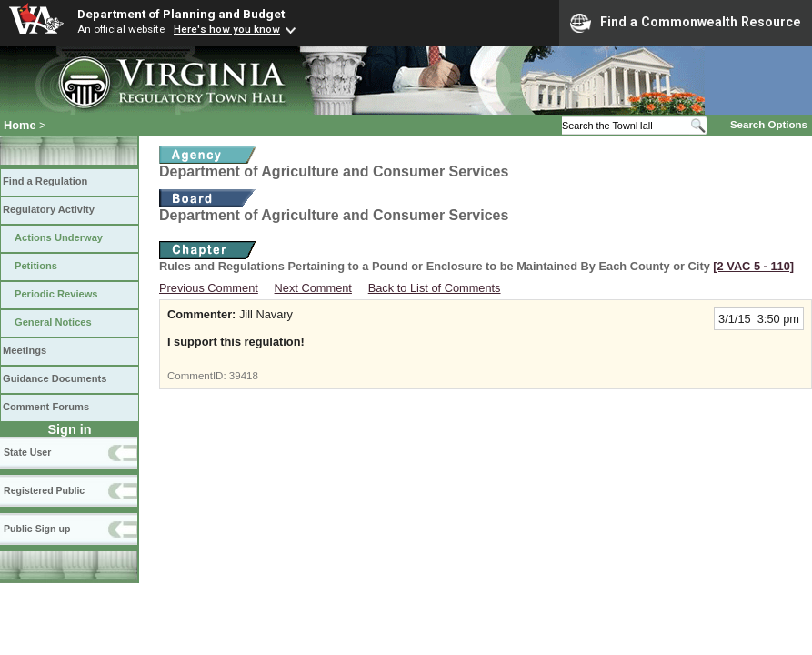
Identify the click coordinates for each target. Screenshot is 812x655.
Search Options (769, 125)
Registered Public (44, 490)
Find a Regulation (45, 181)
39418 (244, 376)
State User (27, 452)
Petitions (36, 266)
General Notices (53, 322)
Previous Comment (209, 288)
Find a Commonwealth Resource (686, 23)
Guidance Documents (55, 378)
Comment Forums (46, 407)
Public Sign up (37, 529)
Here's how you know (227, 29)
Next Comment (313, 288)
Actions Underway (59, 237)
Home (20, 125)
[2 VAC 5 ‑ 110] (753, 266)
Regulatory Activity (49, 209)
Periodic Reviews (56, 294)
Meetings (25, 350)
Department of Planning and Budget (181, 14)
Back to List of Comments (435, 288)
